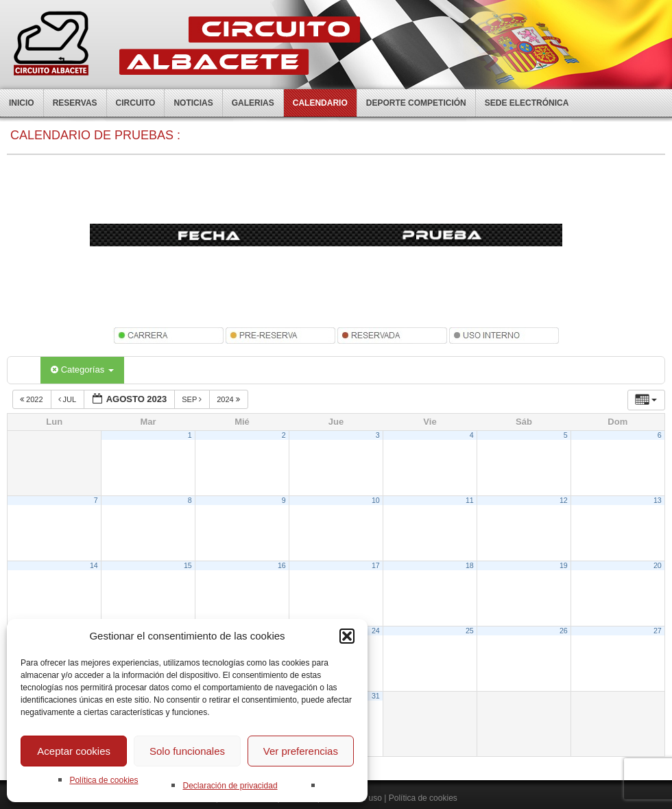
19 (564, 565)
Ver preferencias (301, 751)
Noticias (193, 103)
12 (564, 500)
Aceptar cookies (74, 751)
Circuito (136, 103)
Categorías (82, 370)
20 (658, 565)
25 (470, 631)
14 (94, 565)
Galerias (253, 103)
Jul (68, 399)
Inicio (22, 103)
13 (658, 500)
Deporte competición (416, 103)
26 (564, 631)
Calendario (320, 103)
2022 (33, 399)
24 (376, 631)
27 (658, 631)
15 (188, 565)
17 (376, 565)
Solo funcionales (187, 751)
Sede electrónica (527, 103)
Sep (193, 399)
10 (376, 500)
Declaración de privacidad (230, 786)
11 (470, 500)
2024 (229, 399)
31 (376, 696)
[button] (347, 636)
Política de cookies (104, 780)
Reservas (75, 103)
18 (470, 565)
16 (282, 565)
